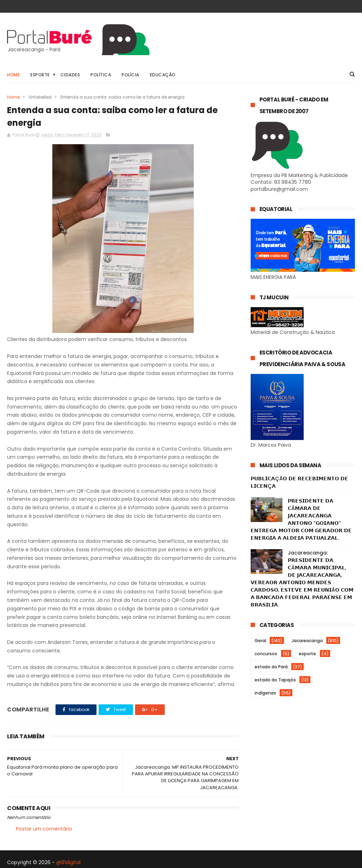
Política (101, 75)
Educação (163, 75)
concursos (266, 654)
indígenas (265, 693)
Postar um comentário (44, 829)
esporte (307, 654)
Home (13, 75)
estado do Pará (271, 667)
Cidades (70, 75)
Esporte (40, 75)
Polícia (130, 75)
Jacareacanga (307, 641)
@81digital (68, 862)
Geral (260, 641)
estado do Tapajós (275, 680)
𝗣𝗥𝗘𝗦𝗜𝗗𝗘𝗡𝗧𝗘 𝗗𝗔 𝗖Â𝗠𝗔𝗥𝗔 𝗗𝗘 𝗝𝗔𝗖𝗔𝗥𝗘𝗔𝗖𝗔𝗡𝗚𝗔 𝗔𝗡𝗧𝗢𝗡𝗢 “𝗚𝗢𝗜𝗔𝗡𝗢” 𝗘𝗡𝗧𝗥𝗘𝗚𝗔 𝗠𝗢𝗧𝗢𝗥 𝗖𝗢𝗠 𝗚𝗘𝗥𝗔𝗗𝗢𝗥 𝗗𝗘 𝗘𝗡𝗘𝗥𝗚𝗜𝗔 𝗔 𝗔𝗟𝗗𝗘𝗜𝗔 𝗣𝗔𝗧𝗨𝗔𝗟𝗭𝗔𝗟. (301, 519)
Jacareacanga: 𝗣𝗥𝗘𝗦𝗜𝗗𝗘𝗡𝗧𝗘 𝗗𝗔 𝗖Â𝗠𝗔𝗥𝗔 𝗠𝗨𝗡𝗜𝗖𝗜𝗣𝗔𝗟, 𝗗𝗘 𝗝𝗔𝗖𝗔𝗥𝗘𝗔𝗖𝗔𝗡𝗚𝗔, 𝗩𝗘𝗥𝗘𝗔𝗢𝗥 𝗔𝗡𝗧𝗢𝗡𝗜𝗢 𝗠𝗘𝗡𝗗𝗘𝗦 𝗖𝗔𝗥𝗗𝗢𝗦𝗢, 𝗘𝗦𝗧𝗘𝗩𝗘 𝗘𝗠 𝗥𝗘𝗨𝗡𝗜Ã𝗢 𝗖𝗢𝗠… (302, 579)
